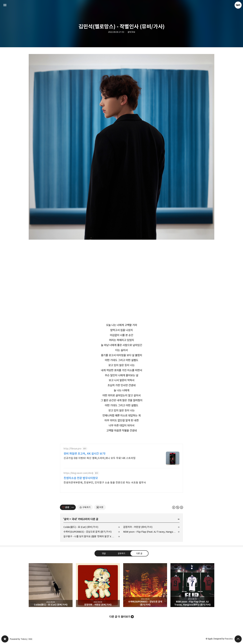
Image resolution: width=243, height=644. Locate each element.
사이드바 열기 (5, 5)
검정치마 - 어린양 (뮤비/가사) (138, 527)
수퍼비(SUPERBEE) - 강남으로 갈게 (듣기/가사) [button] (145, 585)
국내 (74, 519)
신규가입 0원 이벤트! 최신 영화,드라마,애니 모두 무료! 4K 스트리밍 (100, 458)
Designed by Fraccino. (223, 639)
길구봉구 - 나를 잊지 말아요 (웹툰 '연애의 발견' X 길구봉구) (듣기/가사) (92, 536)
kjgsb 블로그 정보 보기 (238, 5)
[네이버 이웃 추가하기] (100, 507)
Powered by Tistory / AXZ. (21, 639)
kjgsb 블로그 (5, 639)
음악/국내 (131, 32)
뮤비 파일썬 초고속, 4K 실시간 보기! (85, 454)
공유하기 (122, 553)
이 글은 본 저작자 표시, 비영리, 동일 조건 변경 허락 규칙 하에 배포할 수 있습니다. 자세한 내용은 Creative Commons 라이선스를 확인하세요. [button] (178, 507)
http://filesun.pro (72, 449)
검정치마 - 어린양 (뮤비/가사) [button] (98, 585)
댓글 (104, 553)
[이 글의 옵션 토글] (73, 507)
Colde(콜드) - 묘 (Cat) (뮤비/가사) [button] (51, 585)
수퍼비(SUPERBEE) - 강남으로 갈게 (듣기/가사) (87, 532)
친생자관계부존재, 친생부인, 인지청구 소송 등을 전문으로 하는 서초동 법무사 (105, 483)
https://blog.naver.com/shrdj (78, 473)
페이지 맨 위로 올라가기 (238, 639)
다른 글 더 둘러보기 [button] (120, 617)
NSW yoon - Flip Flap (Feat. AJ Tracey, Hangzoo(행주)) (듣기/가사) (151, 532)
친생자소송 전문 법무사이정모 (81, 478)
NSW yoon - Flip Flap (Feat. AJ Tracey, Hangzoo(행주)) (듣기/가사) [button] (192, 585)
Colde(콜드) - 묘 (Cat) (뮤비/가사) (81, 527)
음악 (66, 519)
